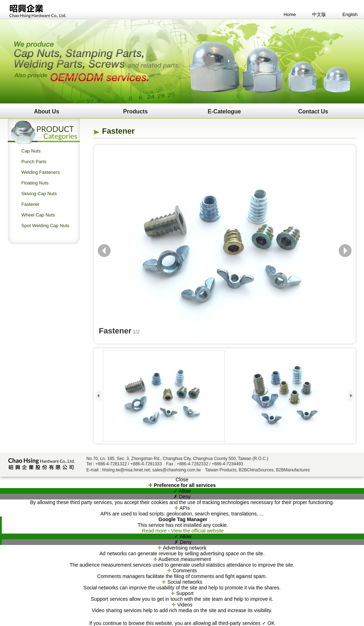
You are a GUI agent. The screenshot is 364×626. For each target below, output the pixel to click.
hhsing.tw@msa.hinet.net (126, 470)
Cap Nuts (31, 151)
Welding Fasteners (41, 172)
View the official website (197, 531)
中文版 (319, 14)
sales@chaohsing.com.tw (177, 470)
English (350, 14)
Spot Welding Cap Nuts (45, 226)
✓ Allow (182, 491)
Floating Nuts (35, 183)
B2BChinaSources (256, 470)
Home (290, 14)
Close (182, 480)
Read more (155, 531)
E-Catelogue (224, 111)
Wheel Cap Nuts (38, 215)
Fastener (30, 204)
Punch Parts (34, 162)
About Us (46, 111)
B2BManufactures (293, 470)
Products (135, 111)
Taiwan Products (221, 470)
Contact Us (313, 111)
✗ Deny (182, 497)
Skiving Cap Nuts (39, 194)
